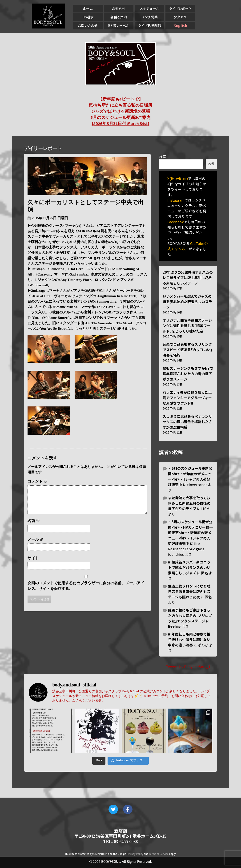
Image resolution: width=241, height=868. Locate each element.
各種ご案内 (119, 17)
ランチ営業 (149, 17)
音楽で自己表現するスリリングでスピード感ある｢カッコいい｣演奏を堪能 (187, 350)
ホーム (88, 8)
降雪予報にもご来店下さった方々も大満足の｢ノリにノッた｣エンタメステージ (190, 615)
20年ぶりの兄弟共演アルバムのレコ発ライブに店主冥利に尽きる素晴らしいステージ (188, 278)
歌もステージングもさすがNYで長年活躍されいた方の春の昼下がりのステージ (188, 374)
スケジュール (149, 8)
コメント (37, 481)
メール (36, 545)
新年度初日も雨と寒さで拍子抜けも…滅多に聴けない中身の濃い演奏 (189, 639)
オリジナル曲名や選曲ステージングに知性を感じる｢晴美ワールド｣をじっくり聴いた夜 (187, 326)
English (180, 25)
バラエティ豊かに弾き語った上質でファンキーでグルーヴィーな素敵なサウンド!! (187, 398)
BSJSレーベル (119, 25)
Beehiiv (174, 626)
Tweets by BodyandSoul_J (188, 667)
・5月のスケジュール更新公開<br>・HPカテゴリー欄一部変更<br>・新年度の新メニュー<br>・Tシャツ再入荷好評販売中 (190, 533)
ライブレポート (180, 8)
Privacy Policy (135, 854)
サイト (33, 564)
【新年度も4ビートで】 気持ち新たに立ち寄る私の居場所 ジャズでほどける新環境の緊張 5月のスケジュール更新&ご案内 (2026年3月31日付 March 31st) (120, 111)
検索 (163, 156)
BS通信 (88, 17)
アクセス (180, 17)
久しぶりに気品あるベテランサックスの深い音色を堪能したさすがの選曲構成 (187, 422)
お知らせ (119, 8)
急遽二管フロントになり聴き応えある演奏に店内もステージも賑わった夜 (189, 591)
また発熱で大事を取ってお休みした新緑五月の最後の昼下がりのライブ (189, 503)
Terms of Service (159, 854)
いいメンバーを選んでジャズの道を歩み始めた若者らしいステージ (187, 302)
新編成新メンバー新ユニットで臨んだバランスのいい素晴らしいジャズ (189, 567)
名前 (34, 526)
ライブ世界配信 (149, 25)
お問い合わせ (88, 25)
